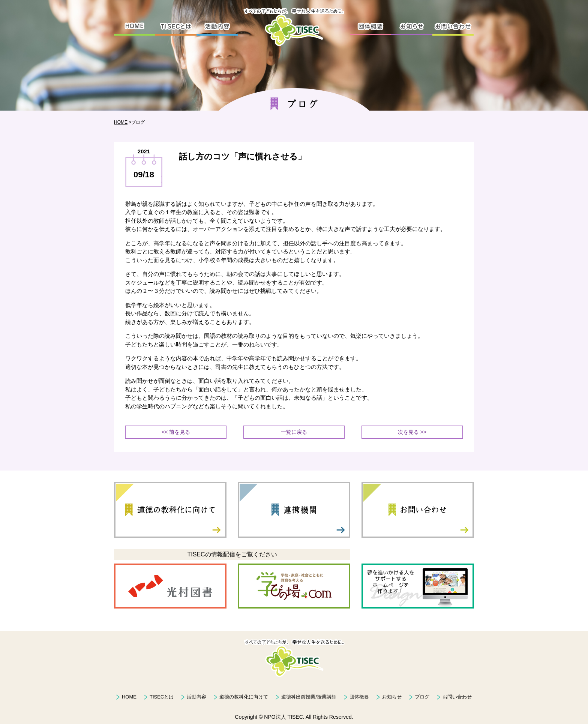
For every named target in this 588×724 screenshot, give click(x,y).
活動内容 (196, 697)
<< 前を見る (176, 432)
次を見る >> (412, 432)
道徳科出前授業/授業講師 (309, 697)
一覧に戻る (294, 432)
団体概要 (359, 697)
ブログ (422, 697)
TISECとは (162, 697)
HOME (121, 122)
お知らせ (392, 697)
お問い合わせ (457, 697)
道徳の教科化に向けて (244, 697)
